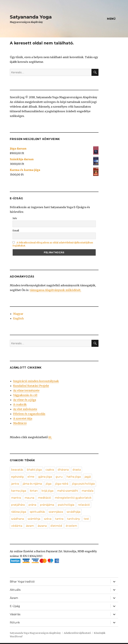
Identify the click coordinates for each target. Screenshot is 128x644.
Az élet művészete (25, 409)
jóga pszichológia (83, 484)
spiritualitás (37, 512)
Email (16, 231)
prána (32, 505)
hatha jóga (74, 477)
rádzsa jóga (19, 512)
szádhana (17, 519)
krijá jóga (47, 491)
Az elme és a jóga (25, 400)
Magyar (18, 314)
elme (31, 477)
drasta (77, 470)
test (86, 519)
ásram (30, 526)
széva (48, 519)
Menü (111, 19)
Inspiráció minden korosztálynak (36, 381)
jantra (15, 484)
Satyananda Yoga (31, 17)
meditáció (44, 498)
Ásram (14, 598)
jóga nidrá (62, 484)
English (18, 318)
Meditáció (20, 423)
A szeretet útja (23, 418)
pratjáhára (18, 505)
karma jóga (19, 491)
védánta (17, 526)
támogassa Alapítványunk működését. (55, 290)
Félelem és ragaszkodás (29, 414)
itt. (50, 437)
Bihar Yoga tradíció (22, 582)
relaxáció (84, 505)
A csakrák (20, 404)
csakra (50, 470)
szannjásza (56, 512)
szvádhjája (73, 512)
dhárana (63, 470)
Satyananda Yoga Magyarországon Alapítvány (35, 633)
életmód (56, 526)
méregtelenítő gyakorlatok (73, 498)
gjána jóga (45, 477)
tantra (59, 519)
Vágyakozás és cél (25, 395)
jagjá (88, 477)
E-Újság (15, 606)
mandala (87, 491)
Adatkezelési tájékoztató (77, 633)
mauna (29, 498)
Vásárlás (15, 614)
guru (59, 477)
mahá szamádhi (67, 491)
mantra (16, 498)
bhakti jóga (34, 470)
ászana (42, 526)
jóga (48, 484)
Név (15, 218)
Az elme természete (26, 390)
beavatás (17, 470)
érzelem (71, 526)
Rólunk (15, 623)
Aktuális (15, 590)
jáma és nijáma (32, 484)
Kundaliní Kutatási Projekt (31, 386)
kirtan (34, 491)
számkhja (34, 519)
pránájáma (47, 505)
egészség (17, 477)
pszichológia (66, 505)
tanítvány (74, 519)
